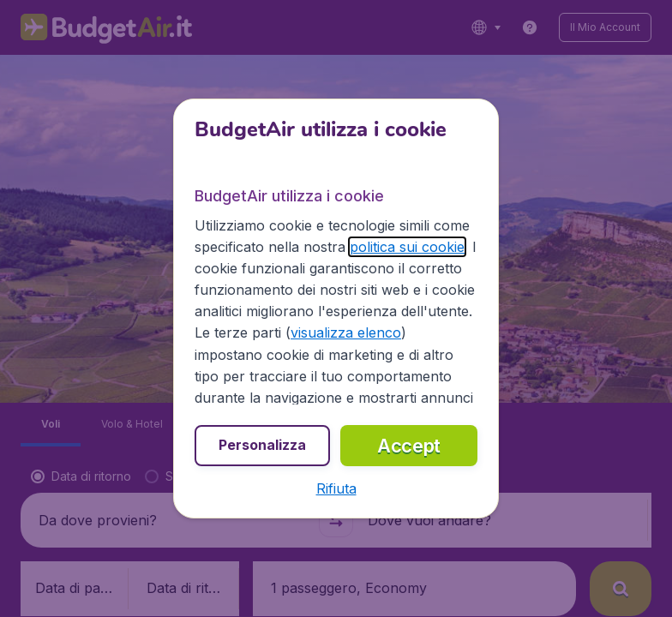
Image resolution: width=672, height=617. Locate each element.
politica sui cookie (407, 247)
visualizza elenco (346, 332)
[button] (336, 488)
